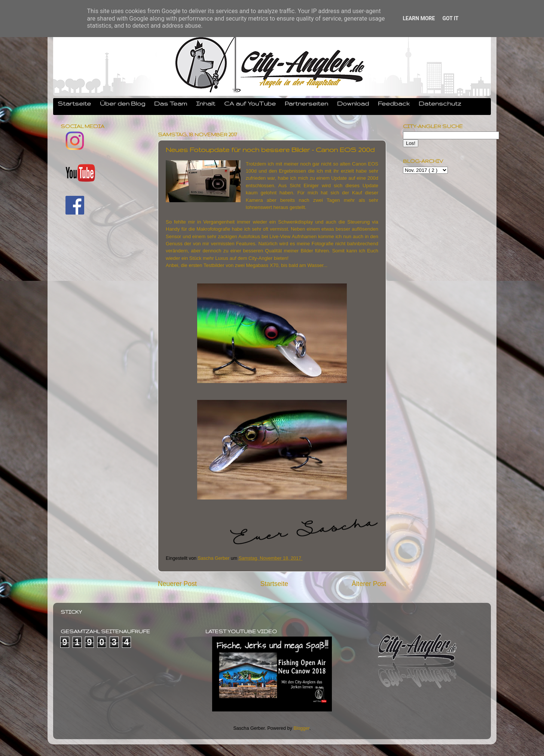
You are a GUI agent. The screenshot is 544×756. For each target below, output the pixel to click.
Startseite (74, 103)
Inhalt (206, 103)
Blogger (301, 728)
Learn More (419, 18)
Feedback (394, 103)
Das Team (171, 103)
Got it (450, 18)
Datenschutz (440, 103)
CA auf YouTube (250, 103)
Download (353, 103)
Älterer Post (369, 584)
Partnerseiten (306, 103)
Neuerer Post (177, 584)
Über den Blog (123, 103)
